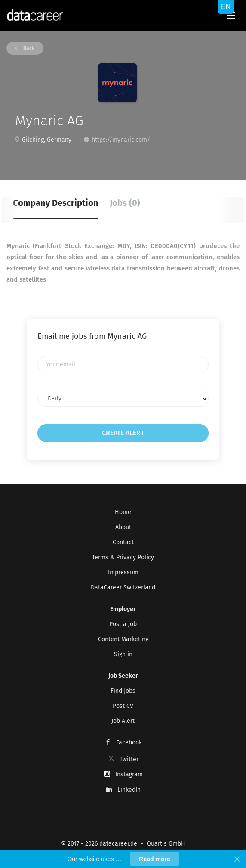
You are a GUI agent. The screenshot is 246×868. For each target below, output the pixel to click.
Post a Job (123, 624)
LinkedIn (129, 790)
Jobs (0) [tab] (125, 203)
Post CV (123, 706)
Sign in (123, 654)
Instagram (129, 774)
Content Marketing (123, 639)
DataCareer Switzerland (123, 587)
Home (123, 512)
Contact (123, 542)
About (123, 527)
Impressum (123, 572)
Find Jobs (123, 691)
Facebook (129, 742)
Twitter (129, 759)
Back (28, 48)
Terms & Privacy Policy (123, 557)
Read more (154, 859)
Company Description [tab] (56, 203)
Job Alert (123, 721)
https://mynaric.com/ (121, 140)
